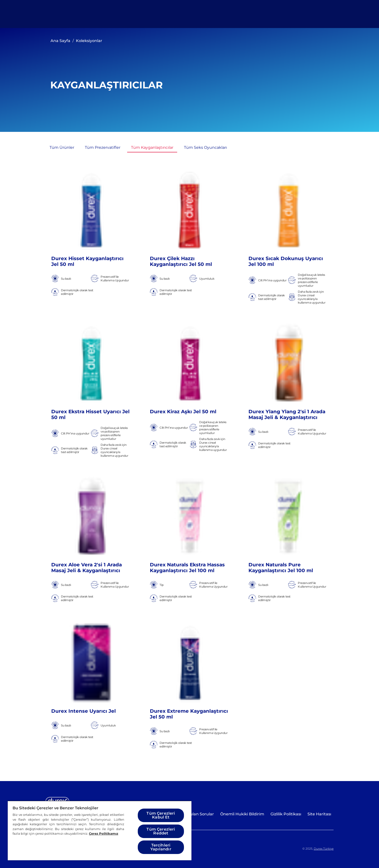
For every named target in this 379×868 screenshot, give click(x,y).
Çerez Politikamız (104, 833)
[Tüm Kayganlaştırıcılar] (152, 148)
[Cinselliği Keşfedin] (207, 14)
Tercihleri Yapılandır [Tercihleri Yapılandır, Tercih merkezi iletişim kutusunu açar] (161, 847)
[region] (100, 830)
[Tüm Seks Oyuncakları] (205, 148)
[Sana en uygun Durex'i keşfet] (276, 14)
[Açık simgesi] (324, 14)
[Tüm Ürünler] (154, 14)
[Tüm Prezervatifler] (103, 148)
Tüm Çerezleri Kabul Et (161, 815)
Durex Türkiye (324, 849)
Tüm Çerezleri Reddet (161, 831)
